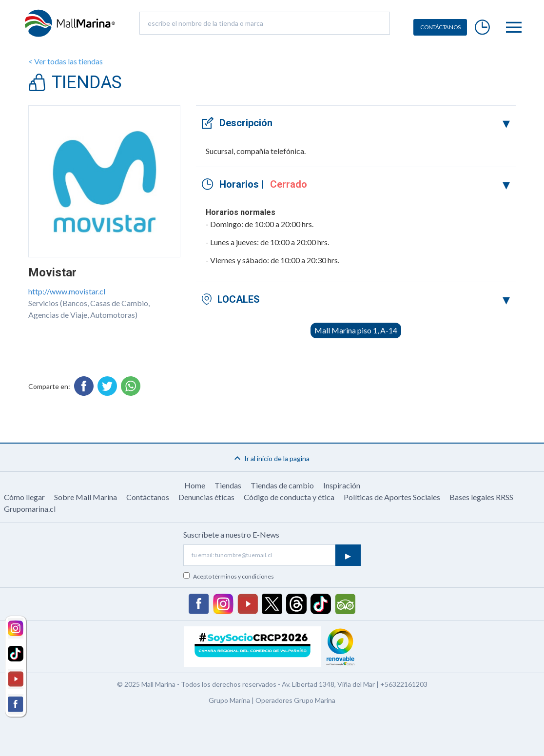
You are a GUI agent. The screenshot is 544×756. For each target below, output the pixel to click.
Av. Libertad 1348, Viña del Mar (328, 684)
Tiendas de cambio (282, 485)
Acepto (233, 576)
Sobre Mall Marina (86, 497)
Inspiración (342, 485)
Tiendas (228, 485)
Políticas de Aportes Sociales (392, 497)
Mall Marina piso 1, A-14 (356, 330)
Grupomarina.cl (30, 509)
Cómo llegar (24, 497)
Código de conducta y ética (289, 497)
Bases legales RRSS (481, 497)
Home (195, 485)
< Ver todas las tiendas (66, 61)
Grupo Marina (229, 700)
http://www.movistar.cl (67, 291)
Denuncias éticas (206, 497)
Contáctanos (148, 497)
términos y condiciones (243, 576)
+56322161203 (404, 684)
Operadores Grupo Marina (295, 700)
